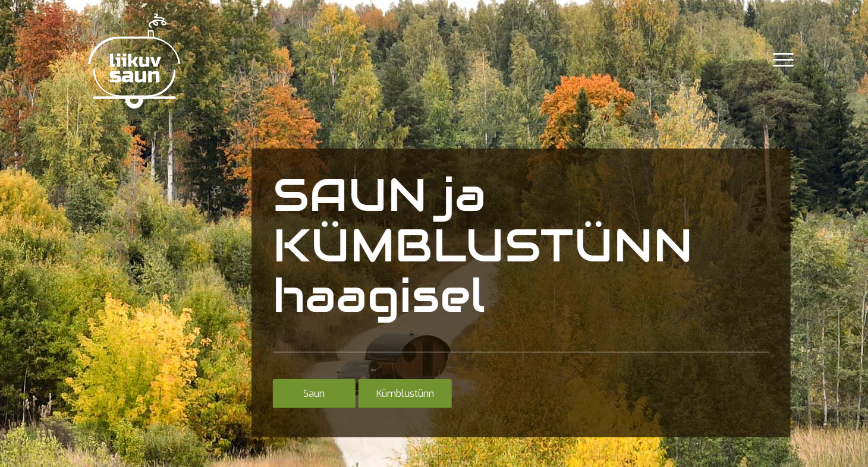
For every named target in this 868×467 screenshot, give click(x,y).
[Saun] (312, 393)
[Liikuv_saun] (134, 60)
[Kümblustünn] (403, 393)
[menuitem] (779, 60)
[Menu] (779, 60)
